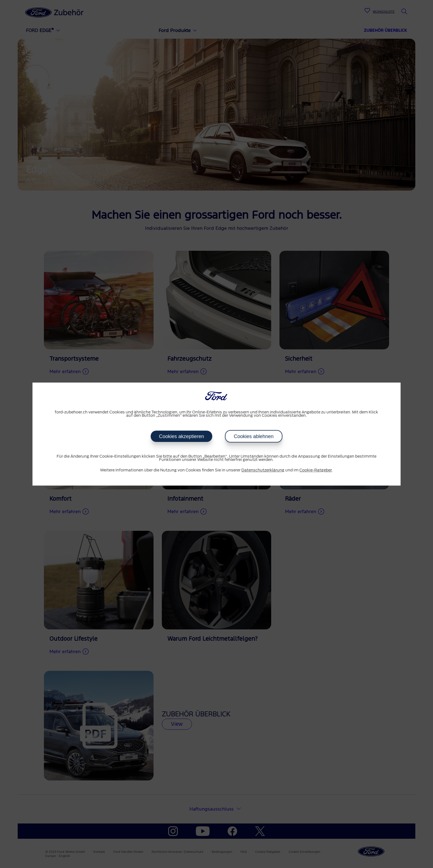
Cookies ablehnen (254, 436)
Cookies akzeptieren (181, 436)
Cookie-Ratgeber (315, 470)
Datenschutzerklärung (263, 470)
